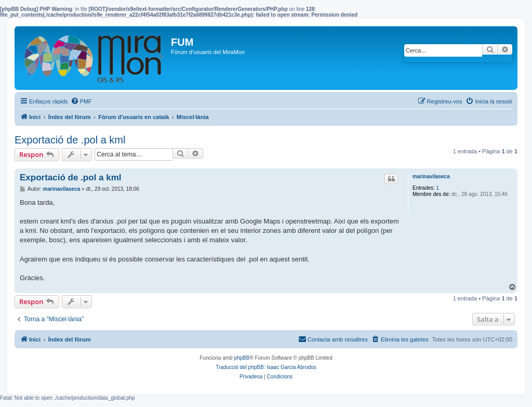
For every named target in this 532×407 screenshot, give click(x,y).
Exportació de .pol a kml (70, 140)
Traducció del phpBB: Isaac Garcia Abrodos (266, 367)
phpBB (242, 358)
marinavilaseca (431, 176)
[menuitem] (81, 101)
